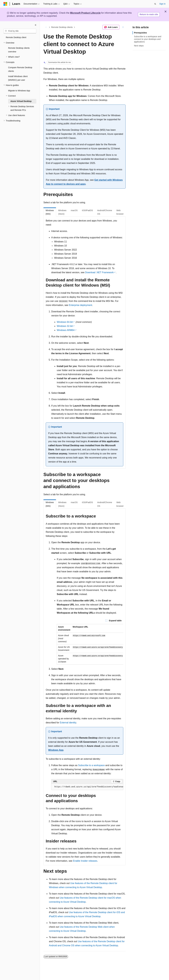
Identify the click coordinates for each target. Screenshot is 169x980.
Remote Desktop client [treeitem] (16, 37)
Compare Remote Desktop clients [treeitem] (20, 69)
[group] (90, 644)
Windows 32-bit (65, 326)
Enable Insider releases (85, 861)
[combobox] (20, 31)
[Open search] (155, 4)
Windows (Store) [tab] (62, 212)
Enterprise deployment (80, 305)
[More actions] (123, 27)
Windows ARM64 (66, 330)
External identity (68, 723)
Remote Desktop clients (62, 27)
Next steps (139, 46)
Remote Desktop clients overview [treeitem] (19, 50)
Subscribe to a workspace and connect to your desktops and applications (148, 39)
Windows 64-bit (65, 322)
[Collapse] (36, 25)
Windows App (56, 750)
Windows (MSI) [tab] (50, 212)
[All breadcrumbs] (46, 27)
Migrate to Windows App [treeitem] (19, 91)
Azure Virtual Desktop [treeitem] (21, 101)
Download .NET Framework (99, 272)
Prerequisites (140, 33)
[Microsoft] (5, 4)
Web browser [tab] (120, 212)
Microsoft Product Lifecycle (85, 13)
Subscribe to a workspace (91, 765)
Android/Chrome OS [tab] (105, 212)
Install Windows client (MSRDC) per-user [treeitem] (18, 78)
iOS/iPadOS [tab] (87, 210)
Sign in (162, 4)
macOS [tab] (74, 210)
